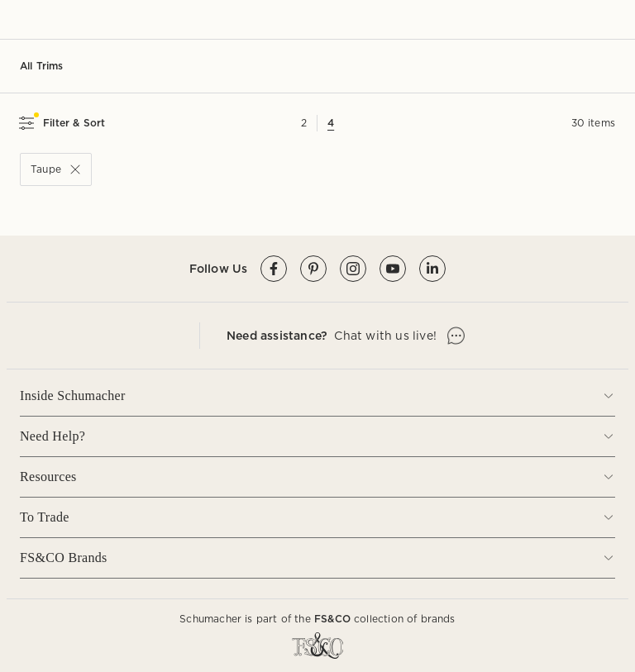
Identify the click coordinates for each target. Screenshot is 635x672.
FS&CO (332, 619)
